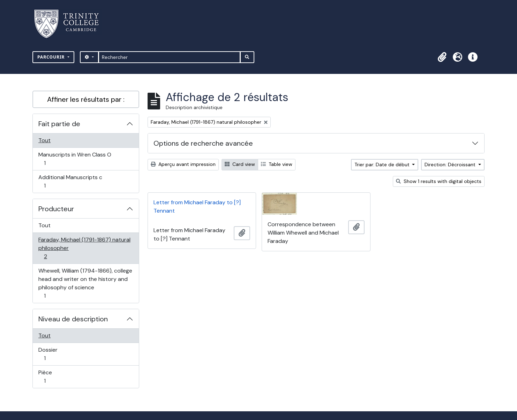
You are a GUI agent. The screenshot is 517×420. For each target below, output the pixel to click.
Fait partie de (59, 124)
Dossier (52, 354)
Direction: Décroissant (451, 165)
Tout (44, 140)
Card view (240, 164)
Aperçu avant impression (183, 164)
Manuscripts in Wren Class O (75, 159)
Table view (277, 164)
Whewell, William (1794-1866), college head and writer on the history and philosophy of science (85, 283)
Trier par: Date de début (383, 165)
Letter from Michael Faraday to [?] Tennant (197, 207)
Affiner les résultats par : (86, 99)
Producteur (56, 209)
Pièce (52, 377)
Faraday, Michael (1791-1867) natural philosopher (84, 248)
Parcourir (52, 57)
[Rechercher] (169, 57)
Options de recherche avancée (203, 143)
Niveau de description (73, 319)
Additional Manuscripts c (70, 181)
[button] (442, 57)
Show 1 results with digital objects (439, 181)
